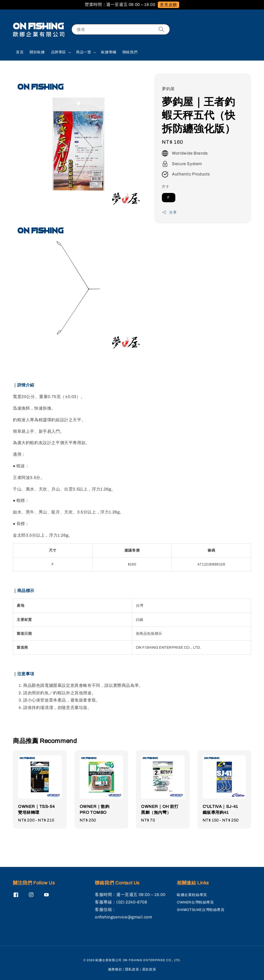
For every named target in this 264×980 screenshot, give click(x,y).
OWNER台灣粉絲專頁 (195, 902)
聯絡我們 (130, 52)
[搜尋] (161, 29)
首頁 (20, 52)
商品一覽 (84, 52)
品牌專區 (59, 52)
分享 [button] (169, 212)
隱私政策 (132, 969)
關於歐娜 (37, 52)
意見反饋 (168, 5)
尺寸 (165, 187)
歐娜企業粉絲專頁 (192, 895)
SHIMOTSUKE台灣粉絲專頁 (201, 910)
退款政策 (149, 969)
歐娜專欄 (109, 52)
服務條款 (115, 969)
